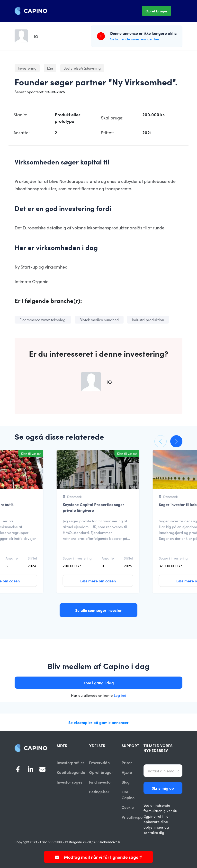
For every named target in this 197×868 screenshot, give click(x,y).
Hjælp (127, 772)
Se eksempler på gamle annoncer (98, 722)
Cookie (128, 808)
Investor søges (69, 782)
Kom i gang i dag (99, 683)
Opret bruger (157, 11)
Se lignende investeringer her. (135, 39)
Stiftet (32, 558)
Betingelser (99, 792)
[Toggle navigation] (179, 11)
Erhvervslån (99, 762)
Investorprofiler (70, 762)
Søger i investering (77, 558)
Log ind (120, 695)
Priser (127, 762)
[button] (161, 441)
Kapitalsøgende (71, 772)
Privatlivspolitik (135, 818)
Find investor (100, 782)
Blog (126, 782)
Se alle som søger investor (98, 610)
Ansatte (12, 558)
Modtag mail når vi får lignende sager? (98, 857)
